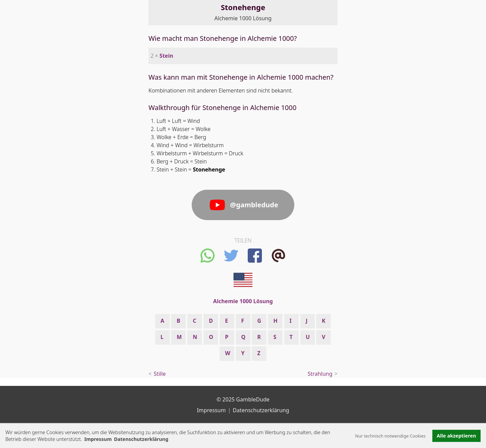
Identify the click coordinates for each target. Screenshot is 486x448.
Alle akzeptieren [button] (456, 436)
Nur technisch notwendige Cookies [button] (390, 436)
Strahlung (320, 374)
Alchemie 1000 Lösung (243, 18)
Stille (160, 374)
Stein (167, 56)
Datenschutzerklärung (261, 410)
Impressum (98, 439)
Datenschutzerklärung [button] (141, 439)
